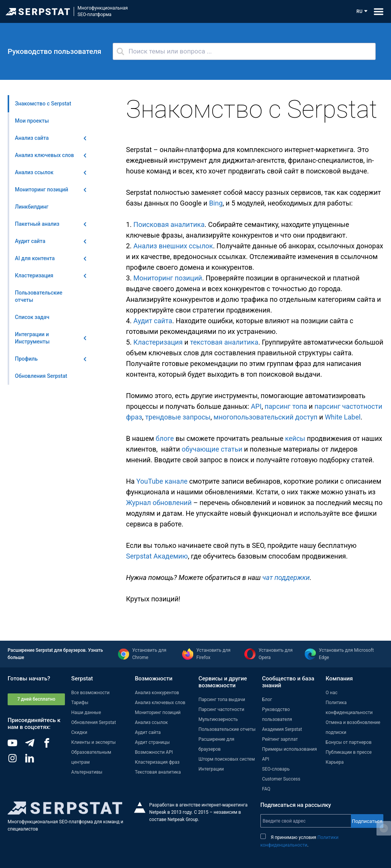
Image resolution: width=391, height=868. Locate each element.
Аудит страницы (152, 742)
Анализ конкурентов (157, 693)
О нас (332, 693)
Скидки (79, 732)
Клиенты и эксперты (94, 742)
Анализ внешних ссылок (173, 246)
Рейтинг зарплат (280, 739)
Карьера (335, 762)
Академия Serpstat (282, 729)
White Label (343, 417)
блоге (165, 438)
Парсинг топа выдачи (222, 700)
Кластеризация (158, 342)
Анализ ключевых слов (160, 703)
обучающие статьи (212, 449)
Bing (216, 203)
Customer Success (281, 779)
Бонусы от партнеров (349, 742)
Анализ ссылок (151, 722)
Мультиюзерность (218, 719)
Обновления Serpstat (94, 722)
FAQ (266, 789)
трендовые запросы (178, 417)
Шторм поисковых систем (227, 759)
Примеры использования (289, 749)
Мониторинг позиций (168, 278)
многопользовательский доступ (265, 417)
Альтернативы (87, 772)
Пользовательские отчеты (227, 729)
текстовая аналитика (224, 342)
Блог (267, 700)
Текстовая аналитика (158, 772)
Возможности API (154, 752)
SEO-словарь (276, 769)
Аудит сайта (153, 321)
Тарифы (80, 703)
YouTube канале (162, 481)
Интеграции (211, 769)
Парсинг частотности (221, 709)
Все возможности (90, 693)
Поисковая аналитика (169, 224)
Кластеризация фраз (157, 762)
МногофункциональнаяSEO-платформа (103, 11)
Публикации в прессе (349, 752)
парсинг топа (286, 406)
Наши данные (86, 713)
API (256, 406)
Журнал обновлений (159, 503)
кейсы (295, 438)
